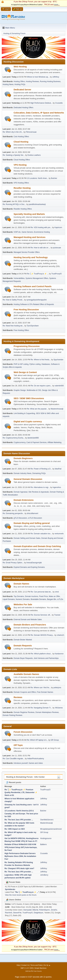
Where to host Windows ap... (38, 77)
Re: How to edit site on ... (40, 248)
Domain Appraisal (21, 492)
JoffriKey (56, 77)
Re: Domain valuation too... (41, 534)
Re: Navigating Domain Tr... (41, 708)
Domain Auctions (32, 596)
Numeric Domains (23, 599)
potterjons (57, 688)
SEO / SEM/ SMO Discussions (29, 398)
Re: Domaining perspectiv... (13, 513)
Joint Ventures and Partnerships (46, 658)
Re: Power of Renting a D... (41, 469)
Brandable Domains (38, 599)
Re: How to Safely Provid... (13, 300)
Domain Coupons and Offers (25, 692)
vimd (57, 592)
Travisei (57, 615)
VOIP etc (17, 232)
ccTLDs (60, 599)
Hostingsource (46, 838)
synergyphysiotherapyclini (37, 300)
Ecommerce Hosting (42, 232)
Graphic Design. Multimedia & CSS (27, 390)
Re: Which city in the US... (13, 132)
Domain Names (21, 584)
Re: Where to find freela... (41, 360)
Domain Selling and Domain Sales (27, 538)
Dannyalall (27, 910)
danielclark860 (33, 438)
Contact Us (25, 965)
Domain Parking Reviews (12, 715)
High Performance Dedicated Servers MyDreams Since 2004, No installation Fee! (20, 856)
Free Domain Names (45, 692)
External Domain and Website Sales (28, 619)
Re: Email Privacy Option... (13, 563)
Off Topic (18, 745)
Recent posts (14, 782)
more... (57, 5)
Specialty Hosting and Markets (29, 214)
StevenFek (17, 913)
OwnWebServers (47, 820)
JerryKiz (54, 910)
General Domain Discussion (28, 479)
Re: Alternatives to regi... (40, 487)
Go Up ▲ (47, 965)
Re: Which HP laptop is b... (37, 740)
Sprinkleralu (10, 889)
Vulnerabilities (19, 278)
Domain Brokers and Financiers (30, 625)
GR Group (55, 740)
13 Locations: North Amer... (38, 178)
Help (18, 965)
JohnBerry (44, 875)
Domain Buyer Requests (23, 658)
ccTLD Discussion (35, 518)
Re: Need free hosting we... (13, 326)
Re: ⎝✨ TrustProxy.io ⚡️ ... (38, 274)
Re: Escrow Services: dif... (41, 615)
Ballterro (43, 844)
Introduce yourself (21, 763)
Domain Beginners (23, 458)
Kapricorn (58, 227)
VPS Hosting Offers (21, 183)
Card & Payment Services (36, 442)
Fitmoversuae (31, 132)
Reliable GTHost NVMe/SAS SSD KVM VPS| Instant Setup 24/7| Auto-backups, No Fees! (21, 847)
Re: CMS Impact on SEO (15, 829)
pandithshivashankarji (37, 204)
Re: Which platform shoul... (41, 654)
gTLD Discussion (20, 518)
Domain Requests (23, 646)
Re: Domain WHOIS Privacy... (42, 635)
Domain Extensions (24, 500)
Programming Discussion (27, 346)
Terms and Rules (36, 965)
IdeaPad (58, 469)
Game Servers (27, 232)
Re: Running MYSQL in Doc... (14, 204)
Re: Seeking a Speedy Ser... (14, 155)
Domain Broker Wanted (23, 640)
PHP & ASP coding (21, 364)
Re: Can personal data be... (41, 592)
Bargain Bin (52, 599)
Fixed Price (43, 596)
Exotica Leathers (34, 155)
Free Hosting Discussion (26, 310)
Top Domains (19, 596)
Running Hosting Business (50, 81)
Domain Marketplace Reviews (47, 712)
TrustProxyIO (56, 274)
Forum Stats (13, 882)
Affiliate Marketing (54, 442)
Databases (46, 364)
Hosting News (8, 84)
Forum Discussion (23, 732)
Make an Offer (54, 596)
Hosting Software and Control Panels (33, 286)
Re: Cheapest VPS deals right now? (19, 868)
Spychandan (58, 360)
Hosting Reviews (32, 81)
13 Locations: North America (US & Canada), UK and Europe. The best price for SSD (21, 814)
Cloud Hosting (21, 142)
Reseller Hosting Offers (23, 209)
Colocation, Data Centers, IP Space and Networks (39, 113)
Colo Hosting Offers (21, 137)
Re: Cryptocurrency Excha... (14, 438)
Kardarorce (59, 654)
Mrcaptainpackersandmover (51, 829)
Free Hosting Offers (21, 330)
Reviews (18, 697)
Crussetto (59, 103)
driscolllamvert (33, 513)
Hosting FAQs (20, 84)
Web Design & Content (25, 372)
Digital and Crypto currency (28, 421)
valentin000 (59, 386)
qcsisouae (57, 248)
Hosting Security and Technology (31, 257)
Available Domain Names (26, 674)
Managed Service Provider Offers (27, 252)
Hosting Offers (19, 81)
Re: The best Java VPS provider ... (19, 820)
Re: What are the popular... (37, 409)
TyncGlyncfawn (33, 326)
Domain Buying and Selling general (32, 523)
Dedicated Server (22, 90)
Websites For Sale (23, 604)
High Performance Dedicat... (41, 103)
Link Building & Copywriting (24, 413)
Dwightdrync (39, 913)
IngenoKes (57, 487)
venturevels (59, 534)
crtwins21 (60, 635)
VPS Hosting (20, 165)
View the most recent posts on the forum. (21, 895)
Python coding (35, 364)
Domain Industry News (23, 473)
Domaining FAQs (39, 473)
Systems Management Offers (37, 278)
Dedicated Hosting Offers (23, 108)
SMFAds (28, 971)
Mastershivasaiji (57, 409)
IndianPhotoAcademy (36, 759)
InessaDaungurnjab (34, 563)
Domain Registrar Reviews (24, 712)
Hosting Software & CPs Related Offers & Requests (34, 304)
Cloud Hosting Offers (22, 160)
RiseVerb (9, 913)
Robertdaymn (45, 910)
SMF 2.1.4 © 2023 (27, 968)
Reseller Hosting (22, 188)
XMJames (59, 708)
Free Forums (38, 971)
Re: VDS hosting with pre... (41, 227)
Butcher (54, 178)
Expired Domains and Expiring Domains (29, 567)
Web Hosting (20, 67)
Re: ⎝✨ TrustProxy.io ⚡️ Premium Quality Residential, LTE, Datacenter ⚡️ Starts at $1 (21, 792)
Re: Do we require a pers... (41, 386)
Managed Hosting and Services (30, 237)
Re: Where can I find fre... (41, 688)
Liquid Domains (9, 599)
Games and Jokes (36, 763)
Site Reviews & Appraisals (39, 492)
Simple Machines (40, 968)
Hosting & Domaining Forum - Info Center (25, 777)
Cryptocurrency (19, 442)
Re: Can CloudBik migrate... (14, 759)
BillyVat (35, 910)
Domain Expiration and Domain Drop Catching (37, 546)
